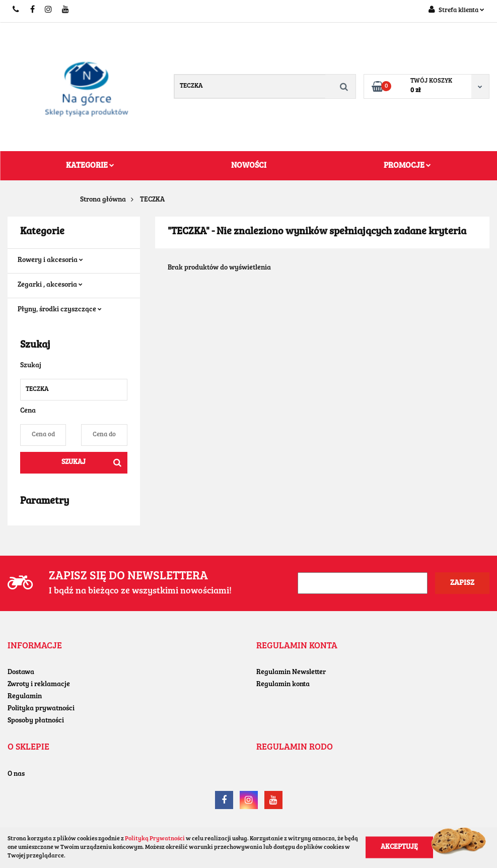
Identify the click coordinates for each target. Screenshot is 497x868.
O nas (16, 774)
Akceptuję (399, 847)
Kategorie (90, 166)
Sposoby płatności (36, 721)
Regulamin (25, 697)
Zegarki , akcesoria (50, 285)
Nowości (249, 166)
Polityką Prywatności (155, 839)
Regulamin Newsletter (291, 673)
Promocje (407, 166)
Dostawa (21, 673)
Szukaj (74, 462)
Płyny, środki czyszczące (60, 310)
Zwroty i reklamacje (39, 685)
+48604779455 (16, 10)
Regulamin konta (283, 685)
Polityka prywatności (41, 709)
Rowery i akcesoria (50, 260)
